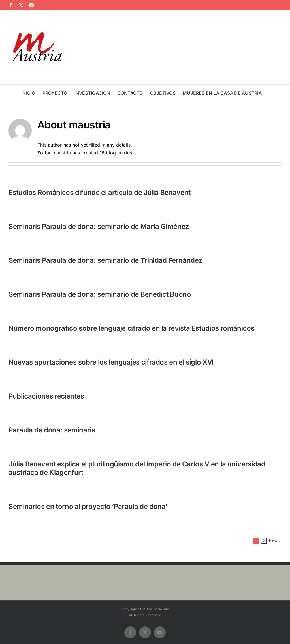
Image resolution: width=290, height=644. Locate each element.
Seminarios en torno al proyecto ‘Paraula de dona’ (88, 506)
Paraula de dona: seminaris (52, 430)
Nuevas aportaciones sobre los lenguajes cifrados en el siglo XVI (111, 362)
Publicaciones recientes (46, 396)
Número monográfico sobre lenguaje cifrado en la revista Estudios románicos (131, 328)
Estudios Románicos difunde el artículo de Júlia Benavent (100, 192)
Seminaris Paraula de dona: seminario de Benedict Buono (100, 294)
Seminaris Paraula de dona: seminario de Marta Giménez (99, 226)
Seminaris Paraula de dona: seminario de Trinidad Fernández (105, 260)
